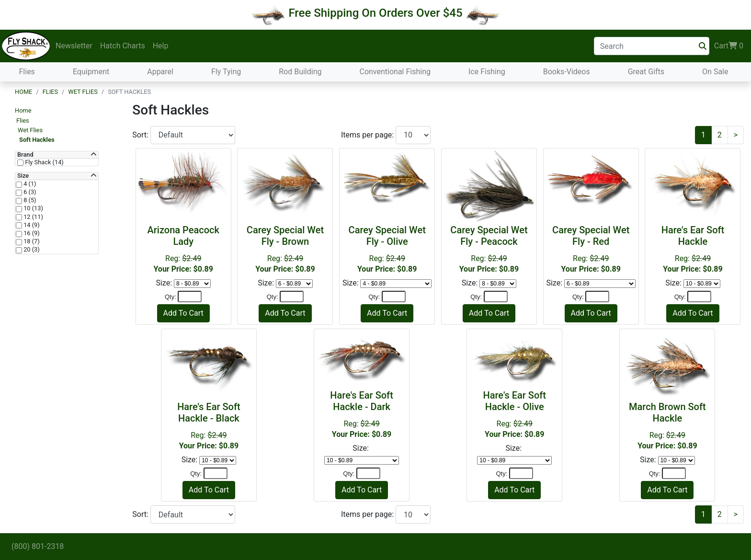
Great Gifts (646, 72)
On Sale (715, 72)
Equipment (91, 72)
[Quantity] (190, 297)
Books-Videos (567, 72)
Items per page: (368, 135)
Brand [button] (25, 155)
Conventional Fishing (395, 72)
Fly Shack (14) (44, 162)
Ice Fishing (487, 72)
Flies (27, 72)
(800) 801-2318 (38, 546)
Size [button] (23, 176)
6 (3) (29, 192)
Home (23, 92)
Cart (729, 46)
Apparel (160, 72)
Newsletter (74, 46)
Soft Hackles (37, 140)
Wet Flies (83, 92)
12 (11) (33, 217)
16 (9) (31, 233)
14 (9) (31, 225)
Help (161, 46)
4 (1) (29, 184)
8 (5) (29, 200)
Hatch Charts (123, 46)
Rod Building (300, 72)
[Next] (736, 135)
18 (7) (31, 241)
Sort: (141, 135)
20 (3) (31, 250)
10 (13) (33, 208)
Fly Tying (226, 72)
